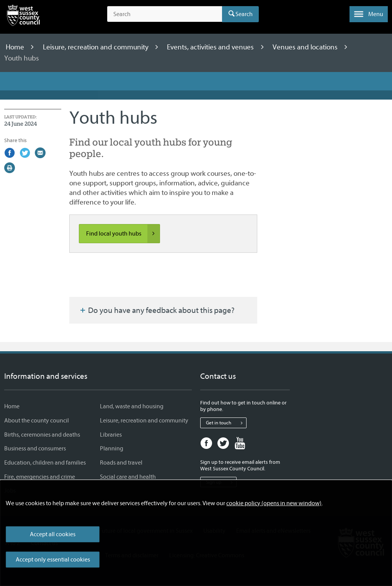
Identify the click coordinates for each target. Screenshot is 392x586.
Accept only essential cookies (53, 560)
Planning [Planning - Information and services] (112, 449)
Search (244, 14)
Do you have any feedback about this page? (157, 310)
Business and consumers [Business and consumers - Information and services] (35, 449)
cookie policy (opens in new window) (274, 503)
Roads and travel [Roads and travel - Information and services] (121, 463)
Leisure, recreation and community (96, 47)
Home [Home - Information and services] (12, 406)
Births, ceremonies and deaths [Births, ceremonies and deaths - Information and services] (42, 435)
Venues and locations (306, 47)
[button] (369, 14)
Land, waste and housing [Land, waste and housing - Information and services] (132, 406)
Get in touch (226, 423)
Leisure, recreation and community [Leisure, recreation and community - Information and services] (144, 421)
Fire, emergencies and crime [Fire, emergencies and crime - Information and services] (40, 477)
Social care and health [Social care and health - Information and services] (128, 477)
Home (16, 47)
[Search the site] (165, 14)
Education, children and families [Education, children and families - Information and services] (45, 463)
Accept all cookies (53, 534)
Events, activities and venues (211, 47)
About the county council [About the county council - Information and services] (37, 421)
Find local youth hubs (123, 234)
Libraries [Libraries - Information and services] (111, 435)
